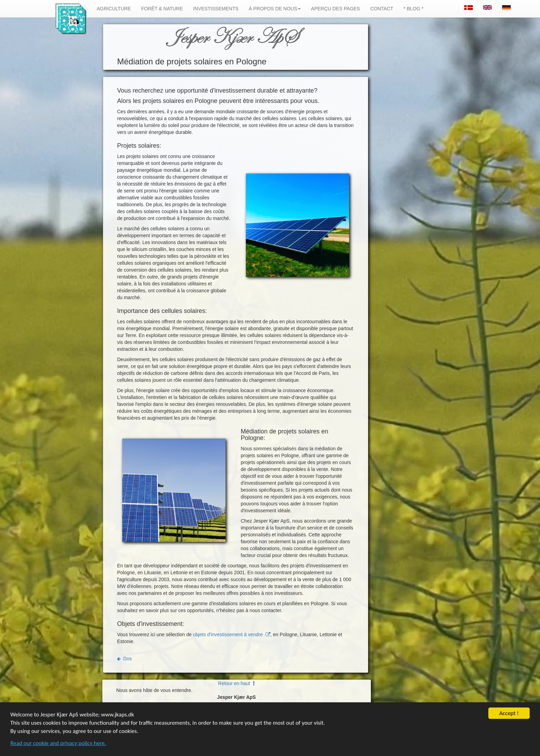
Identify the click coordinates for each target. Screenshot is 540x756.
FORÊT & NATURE (162, 9)
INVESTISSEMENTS (216, 9)
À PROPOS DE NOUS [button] (275, 9)
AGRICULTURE (114, 9)
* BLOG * (414, 9)
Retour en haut (236, 683)
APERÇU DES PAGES (335, 9)
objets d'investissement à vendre (231, 634)
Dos (124, 659)
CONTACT (382, 9)
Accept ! (509, 717)
